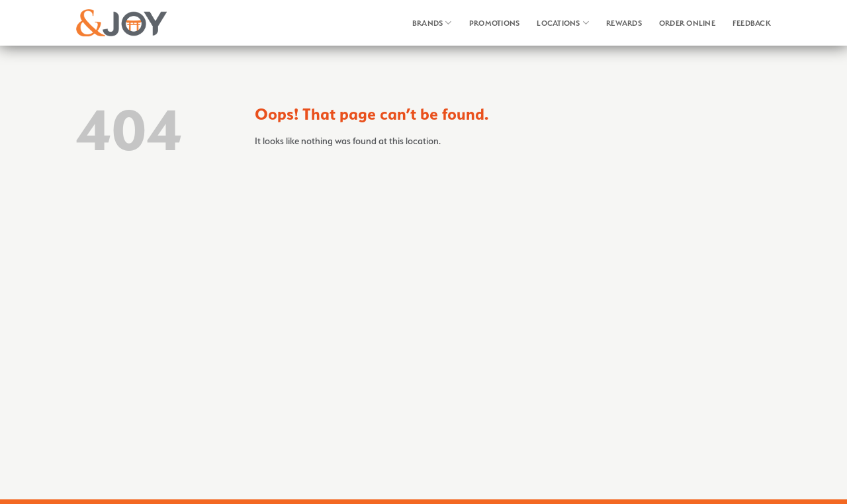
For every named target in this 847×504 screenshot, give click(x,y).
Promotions (495, 23)
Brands (432, 23)
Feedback (752, 23)
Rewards (624, 23)
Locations (563, 23)
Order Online (687, 23)
